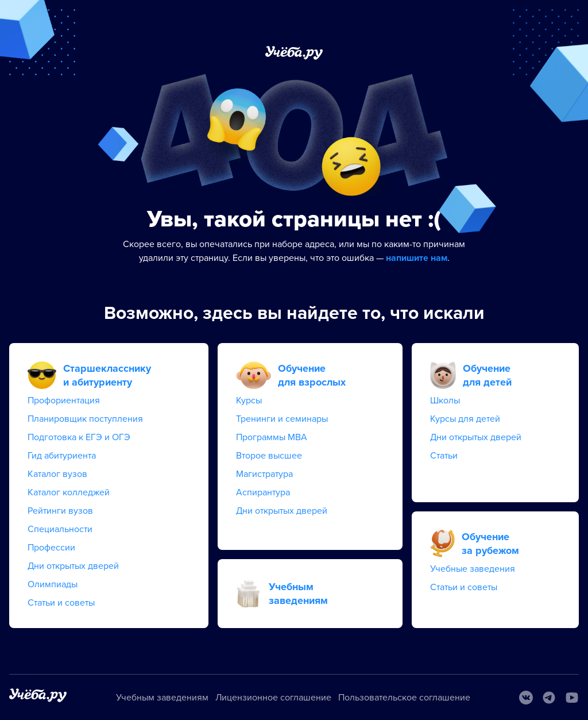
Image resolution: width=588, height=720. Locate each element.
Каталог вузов (57, 474)
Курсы (249, 401)
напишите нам (417, 258)
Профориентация (64, 401)
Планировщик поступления (85, 419)
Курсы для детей (465, 419)
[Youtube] (572, 698)
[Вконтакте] (526, 698)
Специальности (60, 529)
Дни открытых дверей (73, 566)
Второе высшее (269, 456)
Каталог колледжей (69, 492)
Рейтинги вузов (60, 511)
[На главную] (38, 697)
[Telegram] (549, 698)
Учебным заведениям (162, 698)
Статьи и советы (61, 603)
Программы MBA (272, 437)
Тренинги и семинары (282, 419)
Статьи (444, 456)
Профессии (51, 548)
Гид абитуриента (62, 456)
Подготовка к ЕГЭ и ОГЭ (79, 437)
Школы (445, 401)
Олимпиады (53, 584)
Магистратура (264, 474)
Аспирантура (263, 492)
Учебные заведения (473, 569)
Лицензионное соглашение (273, 698)
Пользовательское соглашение (404, 698)
